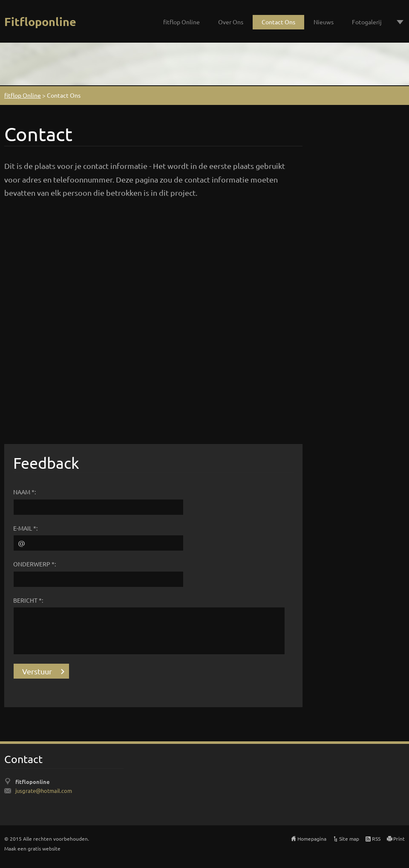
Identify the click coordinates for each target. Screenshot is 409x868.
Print (399, 839)
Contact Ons (278, 22)
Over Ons (231, 22)
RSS (376, 839)
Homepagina (312, 839)
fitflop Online (181, 22)
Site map (349, 839)
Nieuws (324, 22)
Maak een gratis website (32, 848)
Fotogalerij (367, 22)
